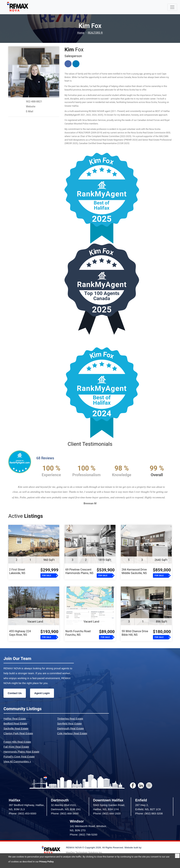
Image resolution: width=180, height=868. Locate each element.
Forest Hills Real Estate (17, 742)
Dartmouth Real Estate (70, 728)
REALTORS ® (95, 33)
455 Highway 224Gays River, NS (20, 633)
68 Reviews (45, 458)
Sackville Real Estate (16, 728)
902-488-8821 (34, 102)
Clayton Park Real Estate (18, 733)
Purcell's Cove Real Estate (19, 757)
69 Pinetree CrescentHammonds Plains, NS (79, 571)
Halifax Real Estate (15, 719)
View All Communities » (17, 761)
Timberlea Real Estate (70, 719)
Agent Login (42, 693)
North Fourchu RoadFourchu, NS (78, 633)
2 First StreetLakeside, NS (17, 571)
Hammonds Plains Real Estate (21, 752)
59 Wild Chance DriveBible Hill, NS (135, 633)
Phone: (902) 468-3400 (65, 813)
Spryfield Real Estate (69, 723)
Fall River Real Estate (16, 747)
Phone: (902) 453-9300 (22, 813)
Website (31, 106)
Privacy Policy (46, 862)
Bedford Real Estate (15, 723)
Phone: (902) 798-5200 (83, 835)
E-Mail (29, 111)
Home (81, 33)
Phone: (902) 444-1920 (107, 813)
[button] (18, 496)
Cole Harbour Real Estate (72, 733)
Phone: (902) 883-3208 (149, 813)
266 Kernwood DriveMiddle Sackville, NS (134, 571)
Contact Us (15, 693)
